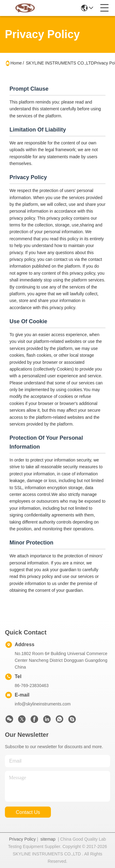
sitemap (48, 839)
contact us (28, 812)
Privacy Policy (22, 839)
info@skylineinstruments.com (43, 704)
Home (16, 63)
